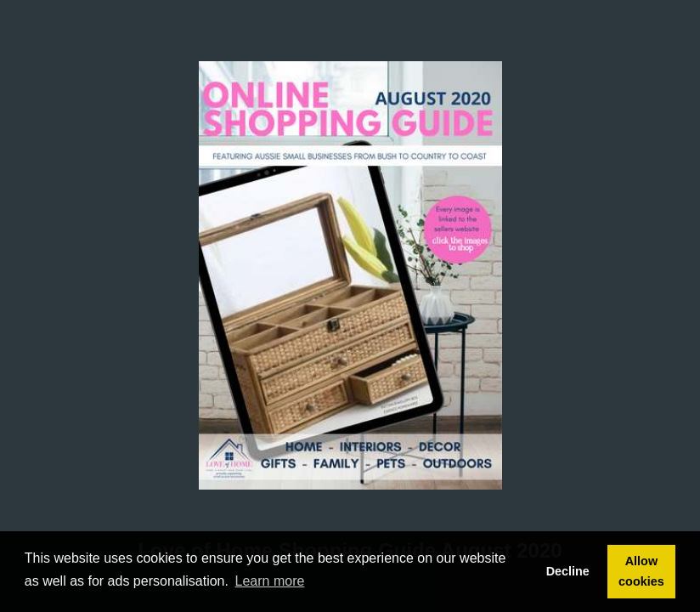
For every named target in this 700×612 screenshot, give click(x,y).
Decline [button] (568, 571)
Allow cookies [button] (641, 571)
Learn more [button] (270, 581)
